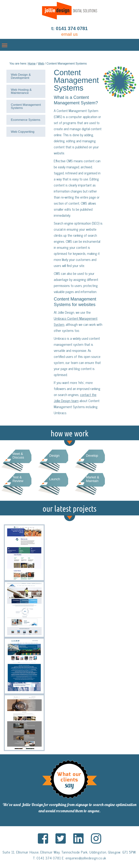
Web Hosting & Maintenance (21, 91)
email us (69, 34)
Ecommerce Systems (26, 120)
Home (32, 64)
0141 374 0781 (49, 858)
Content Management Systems (26, 106)
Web (41, 64)
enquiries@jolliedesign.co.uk (86, 858)
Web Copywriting (23, 132)
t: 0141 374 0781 (69, 28)
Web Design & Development (21, 76)
